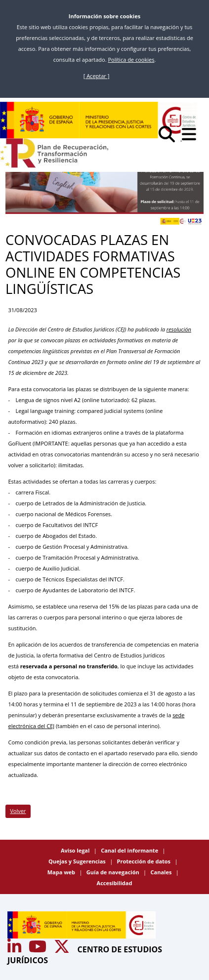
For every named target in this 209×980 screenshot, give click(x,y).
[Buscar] (170, 138)
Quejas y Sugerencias (78, 861)
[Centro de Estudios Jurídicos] (99, 120)
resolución (179, 329)
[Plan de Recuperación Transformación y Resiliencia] (54, 153)
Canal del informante (130, 850)
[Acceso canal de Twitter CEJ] (63, 949)
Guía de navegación (114, 872)
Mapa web (62, 872)
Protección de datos (145, 861)
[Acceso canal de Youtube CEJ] (15, 949)
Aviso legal (76, 850)
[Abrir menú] (192, 138)
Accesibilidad (115, 883)
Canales (162, 872)
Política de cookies (131, 60)
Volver (18, 811)
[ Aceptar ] (97, 76)
